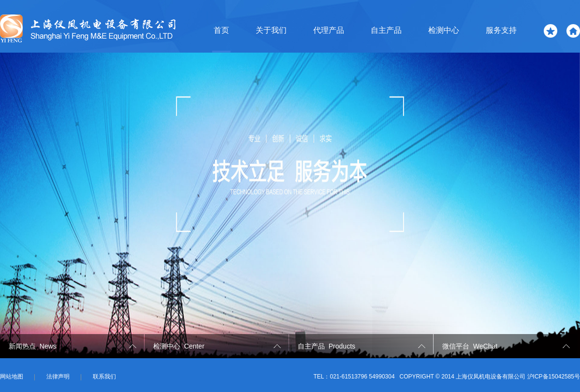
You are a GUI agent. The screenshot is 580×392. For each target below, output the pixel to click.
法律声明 (58, 377)
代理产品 (329, 30)
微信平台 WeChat (470, 346)
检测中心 (444, 30)
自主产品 (386, 30)
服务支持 (501, 30)
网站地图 (12, 377)
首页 (221, 30)
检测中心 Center (179, 346)
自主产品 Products (326, 346)
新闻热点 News (33, 346)
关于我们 (271, 30)
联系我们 (104, 377)
